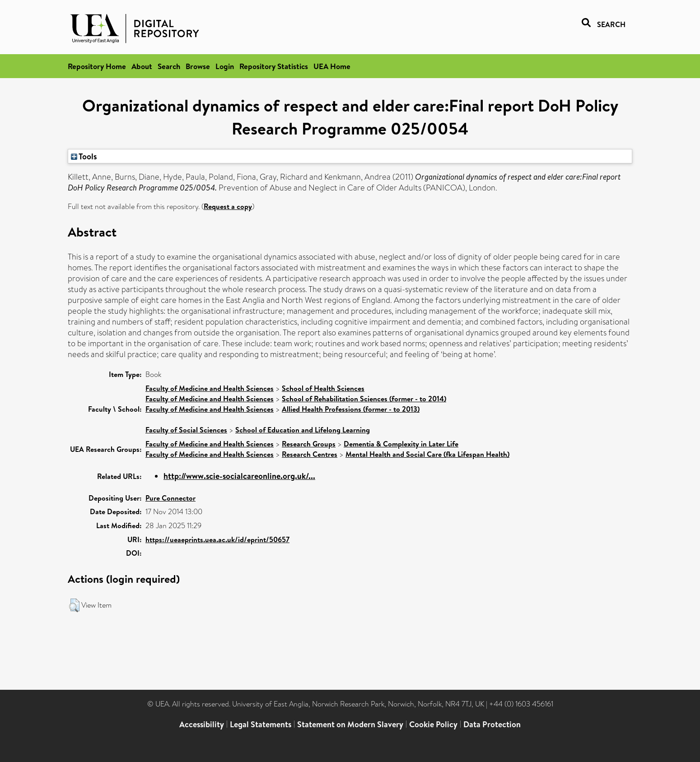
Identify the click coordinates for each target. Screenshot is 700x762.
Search (169, 66)
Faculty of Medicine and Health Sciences (210, 388)
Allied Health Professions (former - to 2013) (351, 409)
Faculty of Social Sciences (186, 430)
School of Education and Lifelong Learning (303, 430)
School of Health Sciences (323, 388)
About (142, 66)
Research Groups (309, 444)
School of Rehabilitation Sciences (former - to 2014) (364, 399)
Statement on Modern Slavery (350, 724)
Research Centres (310, 454)
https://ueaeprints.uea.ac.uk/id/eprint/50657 (217, 539)
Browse (198, 66)
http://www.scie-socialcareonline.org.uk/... (239, 476)
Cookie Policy (433, 724)
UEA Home (332, 66)
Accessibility (202, 724)
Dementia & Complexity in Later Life (401, 444)
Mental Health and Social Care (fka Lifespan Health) (427, 454)
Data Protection (492, 724)
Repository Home (97, 66)
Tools (84, 156)
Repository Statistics (274, 66)
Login (225, 66)
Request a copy (228, 206)
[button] (74, 605)
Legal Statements (261, 724)
